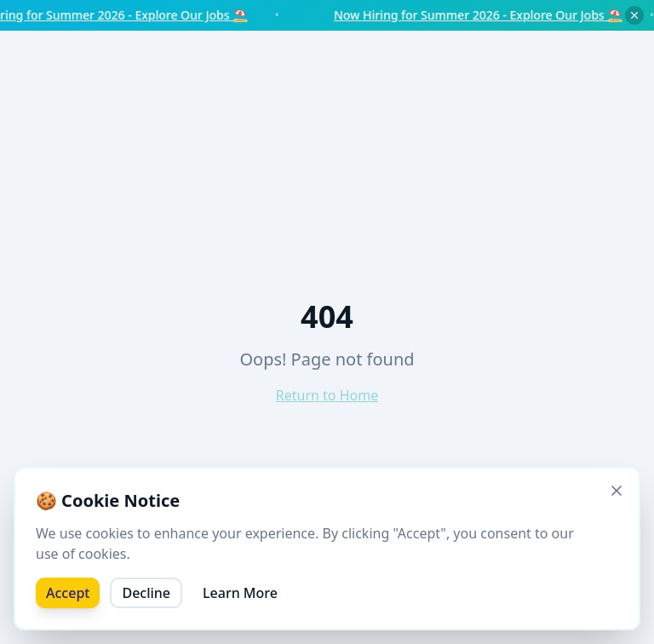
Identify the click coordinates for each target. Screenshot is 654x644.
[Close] (617, 491)
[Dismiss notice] (634, 15)
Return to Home (327, 395)
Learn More (240, 593)
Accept (68, 593)
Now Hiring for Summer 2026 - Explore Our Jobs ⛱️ (492, 15)
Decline (146, 593)
